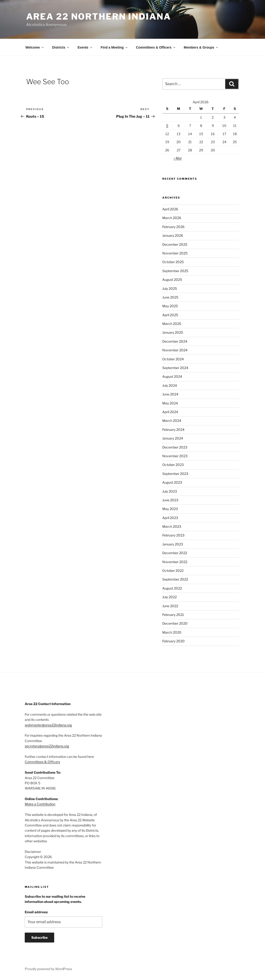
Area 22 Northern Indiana (99, 17)
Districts (61, 47)
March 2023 (172, 526)
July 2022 (169, 597)
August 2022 (172, 588)
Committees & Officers (156, 47)
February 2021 (173, 615)
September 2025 (175, 271)
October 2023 (173, 465)
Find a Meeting (114, 47)
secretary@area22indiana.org (47, 746)
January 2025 (173, 332)
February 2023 (173, 535)
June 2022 (170, 606)
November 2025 (175, 253)
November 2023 (175, 456)
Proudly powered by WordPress (48, 969)
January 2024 (173, 438)
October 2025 (173, 262)
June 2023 (170, 500)
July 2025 (170, 289)
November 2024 (175, 350)
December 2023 (175, 447)
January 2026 (173, 235)
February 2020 (173, 641)
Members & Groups (201, 47)
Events (85, 47)
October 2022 (173, 571)
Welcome (35, 47)
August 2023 (172, 482)
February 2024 (173, 430)
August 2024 (172, 376)
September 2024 (175, 368)
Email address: (36, 912)
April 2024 (170, 412)
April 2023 (170, 518)
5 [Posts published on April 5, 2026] (167, 126)
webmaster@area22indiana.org (48, 725)
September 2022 (175, 579)
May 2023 (170, 509)
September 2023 (175, 474)
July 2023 (170, 491)
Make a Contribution (40, 804)
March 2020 (172, 632)
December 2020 (175, 623)
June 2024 (170, 394)
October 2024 (173, 359)
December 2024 (175, 341)
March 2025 (172, 324)
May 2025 (170, 306)
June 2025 (170, 297)
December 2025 (175, 244)
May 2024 (170, 403)
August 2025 (172, 280)
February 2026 (173, 227)
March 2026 (172, 218)
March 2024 (172, 421)
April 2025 (170, 315)
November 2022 (175, 562)
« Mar (178, 158)
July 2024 (170, 385)
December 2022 (175, 553)
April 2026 (170, 209)
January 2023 (173, 544)
